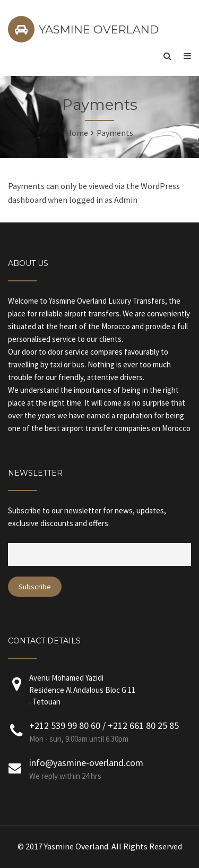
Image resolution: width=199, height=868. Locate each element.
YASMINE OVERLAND (99, 29)
